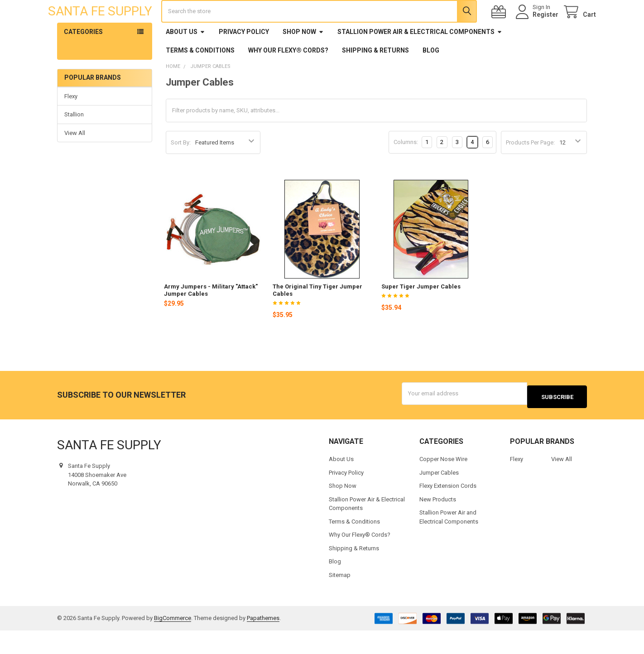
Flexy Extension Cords (448, 509)
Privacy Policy (244, 58)
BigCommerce (173, 642)
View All (75, 160)
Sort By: (181, 169)
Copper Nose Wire (443, 483)
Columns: (406, 169)
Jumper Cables (439, 496)
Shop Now (303, 58)
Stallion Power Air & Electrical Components (420, 58)
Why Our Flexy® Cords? (288, 77)
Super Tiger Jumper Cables (421, 313)
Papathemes (263, 642)
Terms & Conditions (200, 77)
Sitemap (340, 598)
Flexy (71, 123)
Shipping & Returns (375, 77)
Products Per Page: (530, 169)
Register (536, 28)
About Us (185, 58)
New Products (438, 522)
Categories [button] (83, 58)
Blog (431, 77)
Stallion (74, 141)
